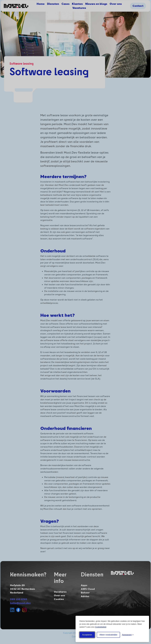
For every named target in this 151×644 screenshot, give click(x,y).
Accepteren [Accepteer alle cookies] (87, 635)
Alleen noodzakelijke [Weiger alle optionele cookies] (108, 635)
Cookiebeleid (100, 627)
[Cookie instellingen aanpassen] (128, 635)
